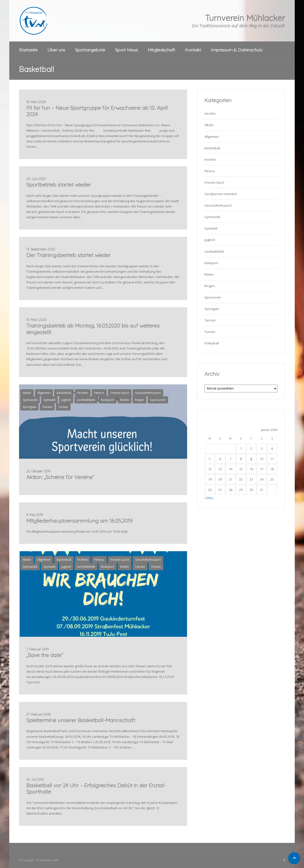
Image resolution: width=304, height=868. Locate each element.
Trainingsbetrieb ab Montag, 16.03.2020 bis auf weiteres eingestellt (93, 329)
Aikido (27, 393)
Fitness (99, 393)
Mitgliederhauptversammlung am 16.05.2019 (79, 521)
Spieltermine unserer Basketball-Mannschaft (81, 720)
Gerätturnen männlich (221, 194)
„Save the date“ (45, 655)
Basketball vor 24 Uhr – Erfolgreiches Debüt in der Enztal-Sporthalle (96, 788)
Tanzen (47, 407)
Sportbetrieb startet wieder (59, 185)
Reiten (125, 400)
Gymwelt (49, 400)
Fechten (83, 393)
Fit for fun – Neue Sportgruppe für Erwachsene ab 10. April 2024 (97, 111)
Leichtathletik (86, 400)
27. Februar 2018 (38, 714)
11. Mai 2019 (35, 515)
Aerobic (210, 113)
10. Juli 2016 (35, 779)
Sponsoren (158, 400)
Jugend (66, 400)
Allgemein (44, 393)
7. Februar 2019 (37, 649)
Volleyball (212, 343)
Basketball (64, 393)
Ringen (139, 400)
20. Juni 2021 (36, 179)
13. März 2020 (36, 320)
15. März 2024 (36, 102)
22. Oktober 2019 (38, 471)
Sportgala (29, 407)
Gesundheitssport (148, 393)
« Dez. (209, 498)
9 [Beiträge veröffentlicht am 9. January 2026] (251, 459)
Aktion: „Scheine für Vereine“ (60, 477)
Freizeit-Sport (120, 393)
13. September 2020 (41, 249)
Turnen (63, 407)
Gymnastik (30, 400)
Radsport (108, 400)
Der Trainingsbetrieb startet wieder (68, 255)
